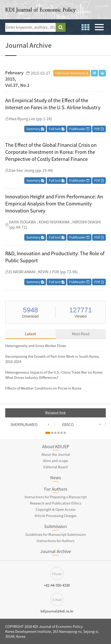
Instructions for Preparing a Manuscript (56, 497)
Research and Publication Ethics (56, 503)
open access (104, 10)
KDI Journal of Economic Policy (40, 11)
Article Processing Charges (56, 516)
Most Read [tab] (81, 334)
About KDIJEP (56, 446)
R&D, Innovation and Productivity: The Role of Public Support (55, 257)
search (61, 27)
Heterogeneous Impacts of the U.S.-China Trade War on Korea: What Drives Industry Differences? (54, 375)
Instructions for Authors (55, 541)
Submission (55, 526)
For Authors (56, 489)
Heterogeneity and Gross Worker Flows (36, 346)
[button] (48, 433)
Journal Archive (56, 551)
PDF (99, 129)
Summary (35, 129)
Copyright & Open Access (56, 509)
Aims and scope (55, 461)
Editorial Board (55, 467)
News (55, 477)
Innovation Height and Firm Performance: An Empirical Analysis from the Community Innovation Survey (54, 203)
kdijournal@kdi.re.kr (57, 611)
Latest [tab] (30, 334)
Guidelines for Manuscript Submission (56, 534)
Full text (57, 129)
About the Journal (56, 454)
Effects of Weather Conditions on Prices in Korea (43, 388)
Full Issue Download (70, 73)
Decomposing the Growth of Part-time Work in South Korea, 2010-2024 (52, 359)
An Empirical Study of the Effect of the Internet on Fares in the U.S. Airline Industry (53, 104)
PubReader (79, 129)
